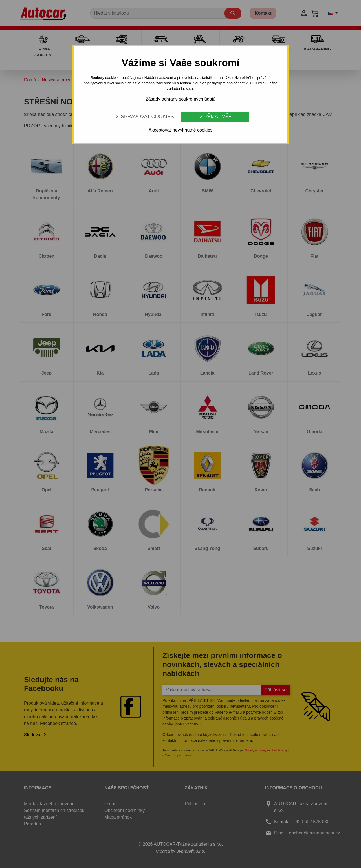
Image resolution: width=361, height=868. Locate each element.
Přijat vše (215, 117)
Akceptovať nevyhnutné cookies (181, 130)
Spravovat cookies (144, 117)
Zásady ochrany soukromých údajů (180, 99)
